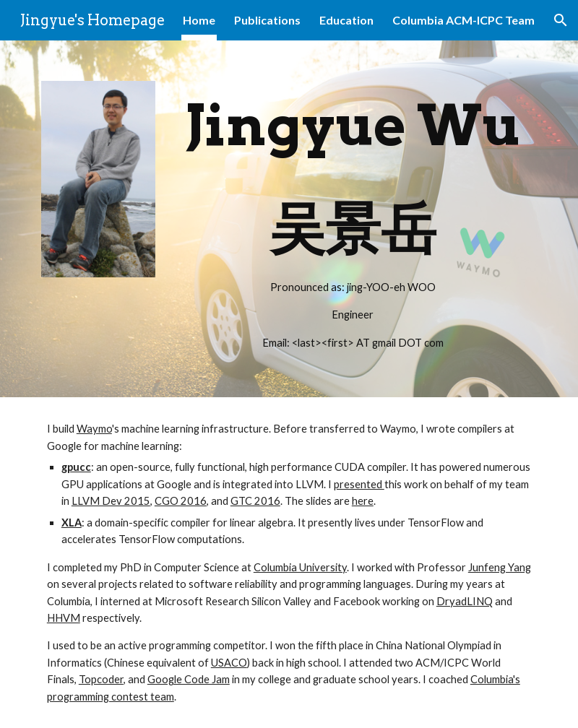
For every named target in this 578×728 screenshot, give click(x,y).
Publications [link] (267, 20)
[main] (353, 219)
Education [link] (346, 20)
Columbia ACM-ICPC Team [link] (463, 20)
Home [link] (199, 20)
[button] (561, 20)
